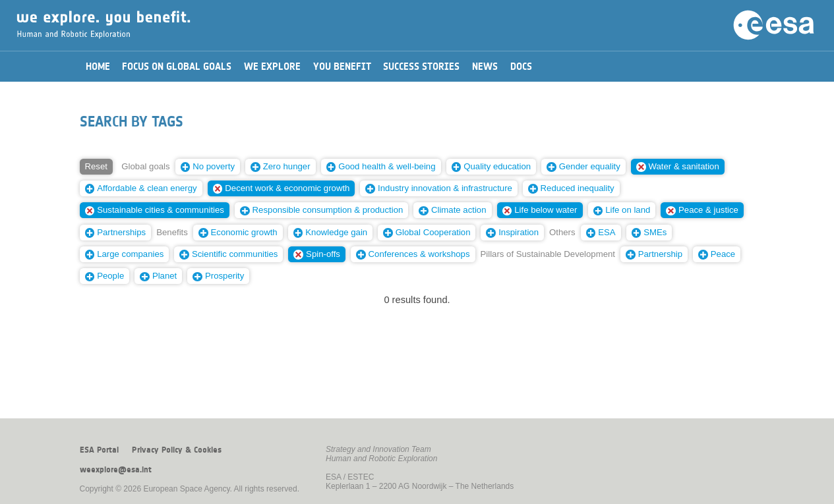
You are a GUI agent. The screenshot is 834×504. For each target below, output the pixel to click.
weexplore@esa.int (116, 470)
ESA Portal (99, 450)
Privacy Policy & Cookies (177, 450)
